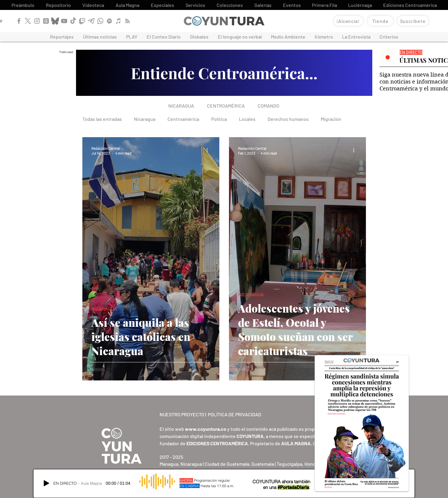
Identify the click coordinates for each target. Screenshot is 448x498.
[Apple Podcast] (118, 21)
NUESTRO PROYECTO (182, 414)
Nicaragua (145, 119)
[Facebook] (19, 21)
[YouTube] (64, 21)
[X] (28, 21)
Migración (331, 119)
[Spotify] (109, 21)
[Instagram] (37, 21)
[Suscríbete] (413, 21)
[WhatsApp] (100, 21)
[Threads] (46, 21)
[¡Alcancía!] (348, 21)
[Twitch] (82, 21)
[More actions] (209, 150)
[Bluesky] (55, 21)
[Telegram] (91, 21)
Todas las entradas (102, 119)
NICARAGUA (104, 309)
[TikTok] (73, 21)
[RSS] (127, 21)
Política (219, 119)
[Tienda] (380, 21)
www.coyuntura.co (206, 429)
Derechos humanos (288, 119)
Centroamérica (183, 119)
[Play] (46, 483)
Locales (247, 119)
